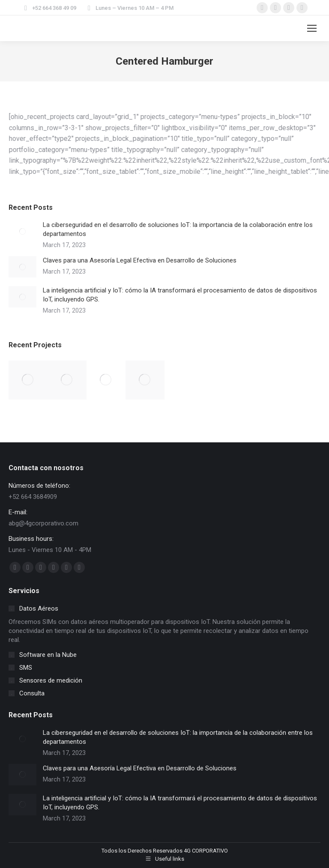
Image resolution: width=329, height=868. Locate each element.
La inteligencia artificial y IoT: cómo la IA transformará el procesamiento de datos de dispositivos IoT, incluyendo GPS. (180, 295)
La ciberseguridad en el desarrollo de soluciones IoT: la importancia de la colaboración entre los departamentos (178, 229)
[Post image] (22, 231)
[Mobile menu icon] (312, 28)
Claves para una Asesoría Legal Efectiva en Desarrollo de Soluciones (140, 260)
